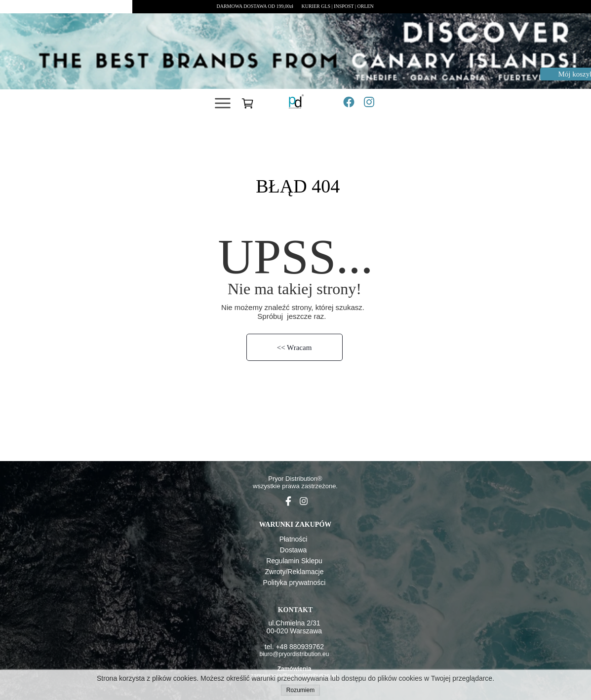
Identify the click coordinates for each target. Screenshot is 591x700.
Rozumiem (300, 690)
